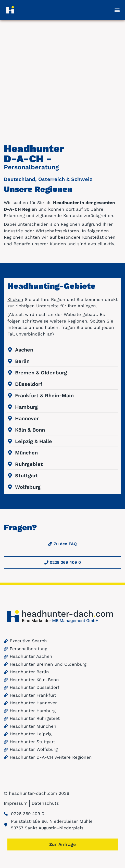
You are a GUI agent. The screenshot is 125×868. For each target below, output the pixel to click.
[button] (117, 10)
